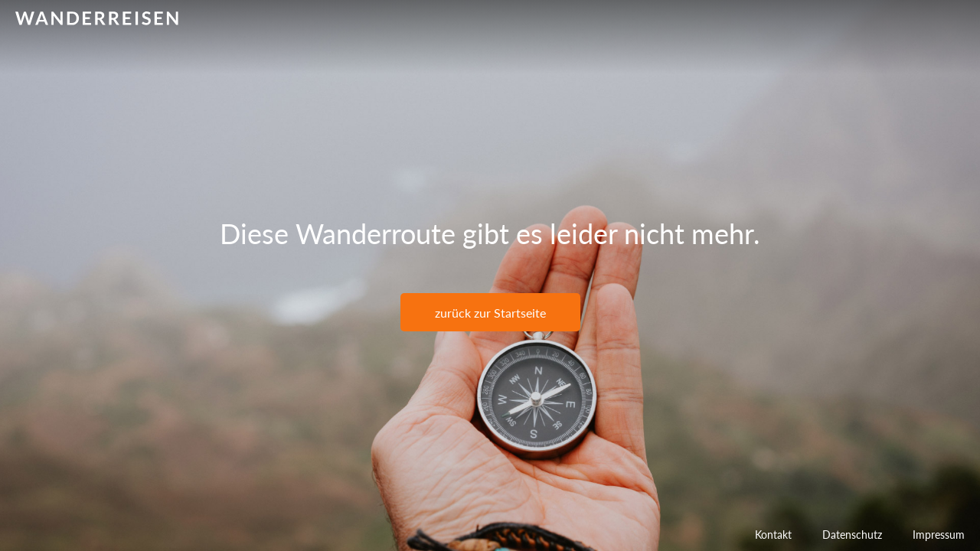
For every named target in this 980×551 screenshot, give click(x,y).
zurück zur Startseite (490, 313)
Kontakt (773, 535)
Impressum (939, 535)
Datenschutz (852, 535)
